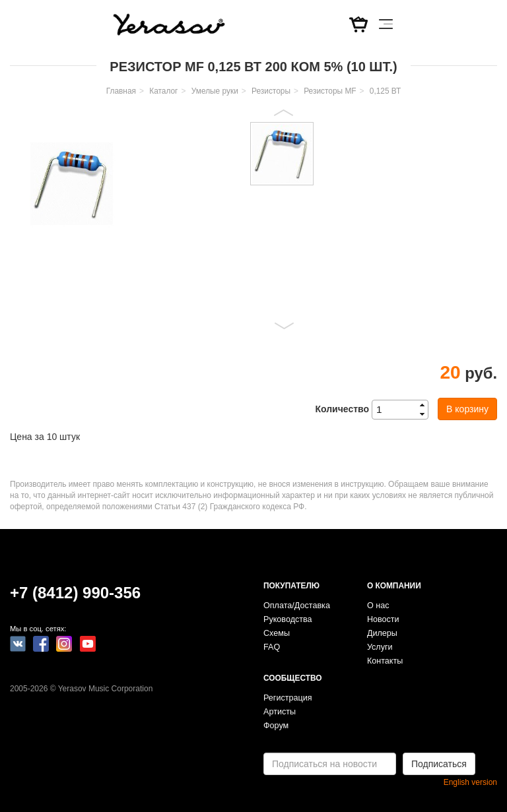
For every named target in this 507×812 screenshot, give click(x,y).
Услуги (380, 647)
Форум (276, 726)
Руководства (288, 619)
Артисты (280, 712)
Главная (121, 91)
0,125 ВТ (385, 91)
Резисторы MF (330, 91)
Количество (342, 409)
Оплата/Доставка (297, 606)
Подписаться (439, 764)
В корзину (467, 409)
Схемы (277, 633)
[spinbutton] (404, 410)
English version (470, 782)
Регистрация (288, 698)
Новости (383, 619)
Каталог (163, 91)
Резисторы (271, 91)
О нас (378, 606)
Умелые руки (215, 91)
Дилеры (382, 633)
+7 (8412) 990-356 (75, 593)
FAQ (272, 647)
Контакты (385, 661)
